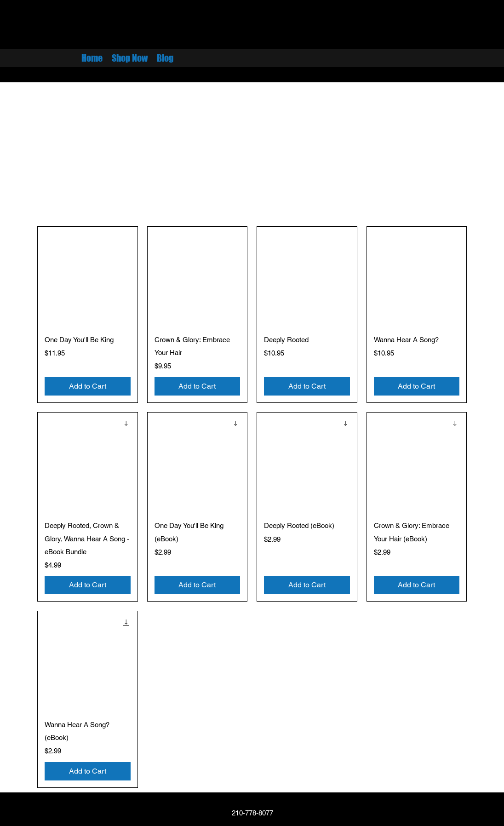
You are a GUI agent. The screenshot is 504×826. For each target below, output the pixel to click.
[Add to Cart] (88, 386)
